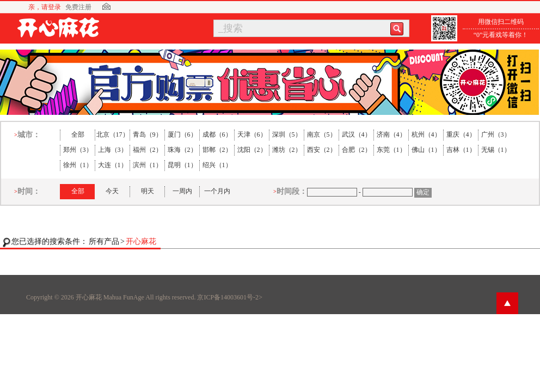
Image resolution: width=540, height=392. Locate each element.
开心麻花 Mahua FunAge (110, 297)
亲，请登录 (45, 7)
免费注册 (78, 7)
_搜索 (231, 28)
